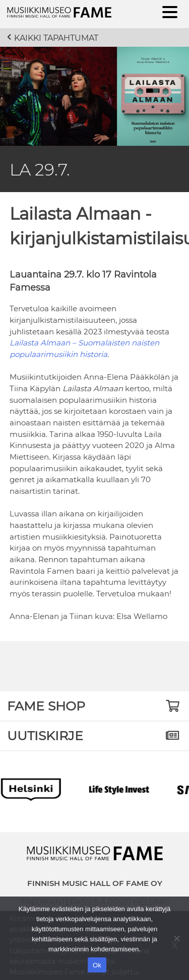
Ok (97, 965)
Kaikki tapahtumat (56, 38)
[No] (176, 938)
